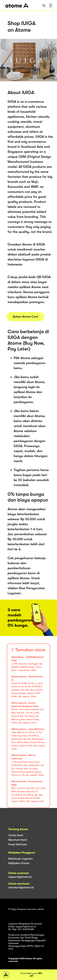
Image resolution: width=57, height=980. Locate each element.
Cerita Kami (16, 835)
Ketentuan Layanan (21, 859)
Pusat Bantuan (18, 844)
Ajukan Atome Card (25, 317)
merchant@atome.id (21, 887)
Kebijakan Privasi (19, 863)
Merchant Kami (18, 840)
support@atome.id (20, 877)
